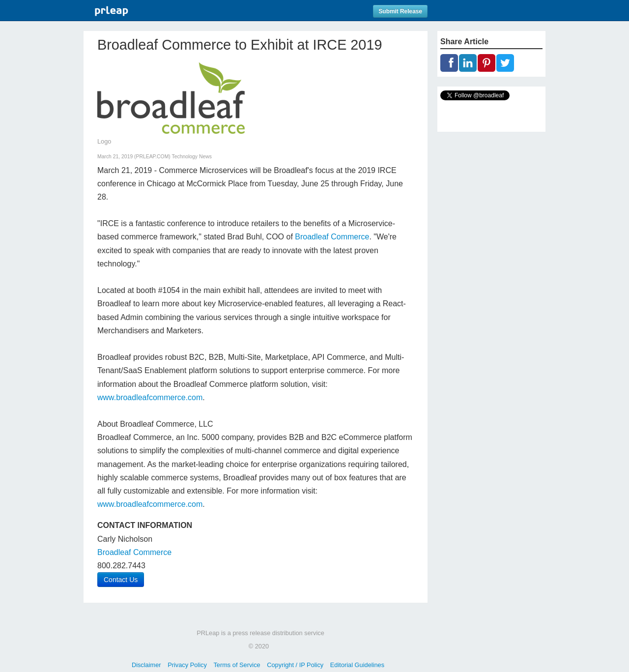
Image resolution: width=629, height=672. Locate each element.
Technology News (192, 157)
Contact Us (121, 580)
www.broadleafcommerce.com (150, 397)
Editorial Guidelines (357, 665)
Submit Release (400, 11)
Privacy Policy (187, 665)
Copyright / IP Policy (295, 665)
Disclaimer (146, 665)
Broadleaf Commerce (332, 237)
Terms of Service (237, 665)
